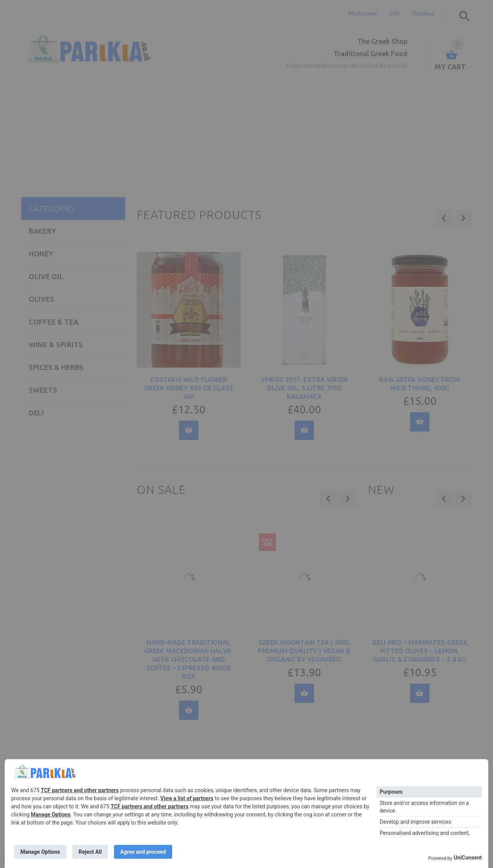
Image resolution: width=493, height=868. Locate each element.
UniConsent (468, 858)
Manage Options (51, 814)
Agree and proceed (143, 852)
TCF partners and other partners (80, 790)
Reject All (90, 852)
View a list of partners (187, 798)
